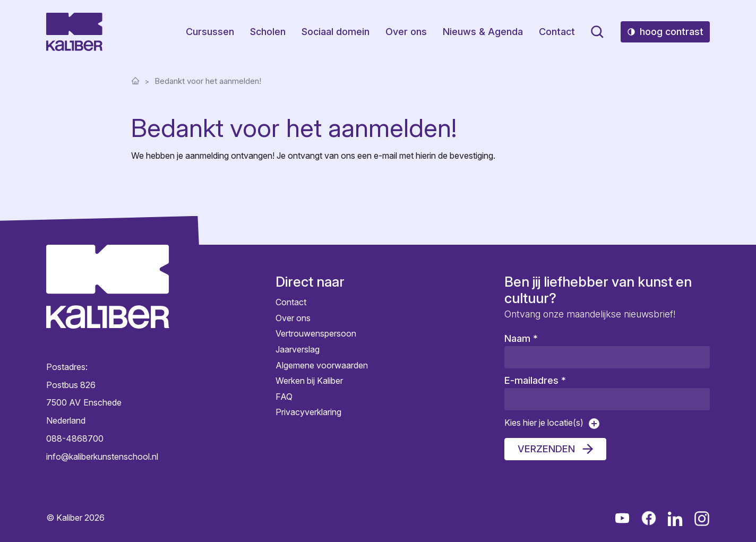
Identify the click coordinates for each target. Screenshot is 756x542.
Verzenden (546, 449)
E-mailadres (535, 380)
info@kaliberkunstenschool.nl (102, 457)
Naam (521, 338)
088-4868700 (75, 438)
